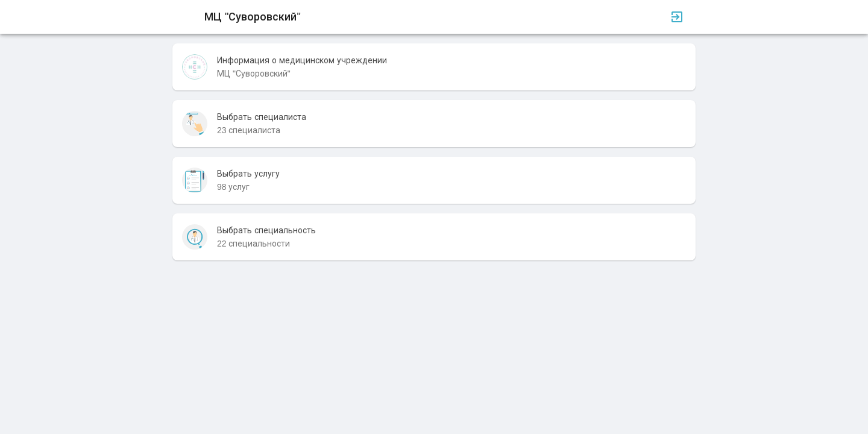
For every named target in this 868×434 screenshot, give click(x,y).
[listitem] (434, 67)
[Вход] (677, 17)
